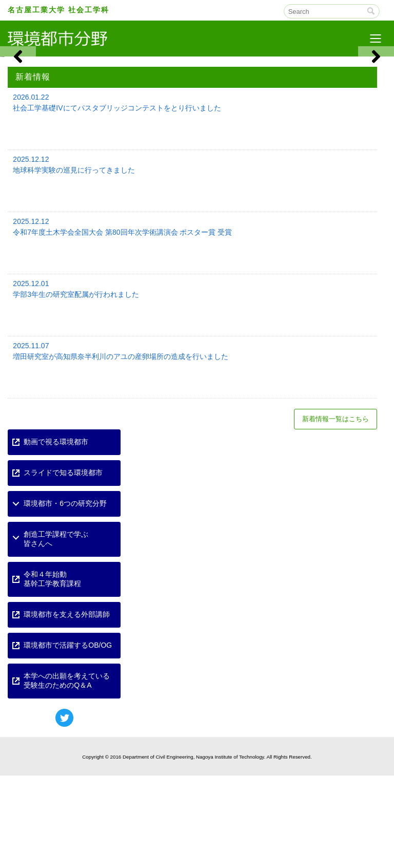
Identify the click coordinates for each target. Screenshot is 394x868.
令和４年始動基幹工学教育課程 (52, 671)
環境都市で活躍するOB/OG (68, 738)
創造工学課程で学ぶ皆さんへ (56, 631)
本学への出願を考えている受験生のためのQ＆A (67, 773)
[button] (18, 103)
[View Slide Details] (98, 103)
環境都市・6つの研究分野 (65, 596)
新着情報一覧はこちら (336, 511)
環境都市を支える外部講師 (67, 707)
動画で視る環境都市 (56, 534)
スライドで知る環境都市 (63, 565)
